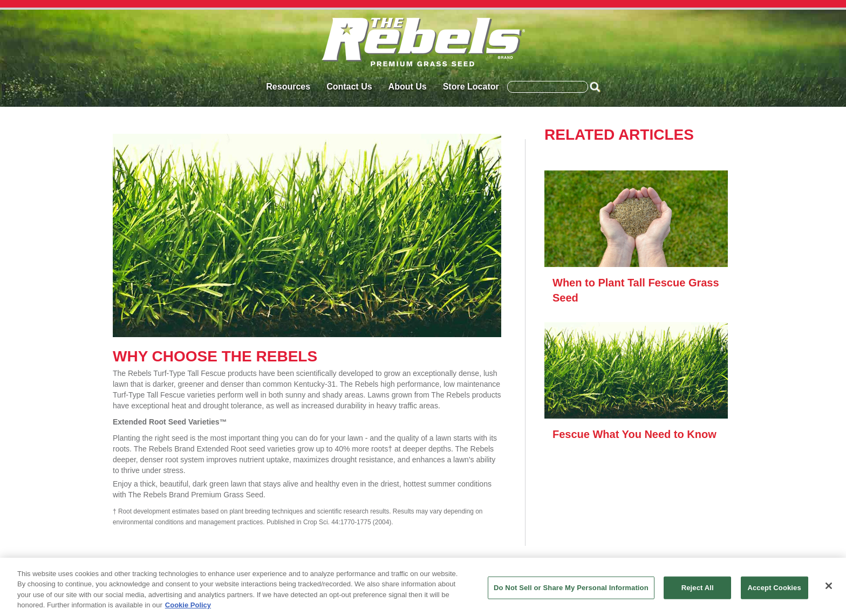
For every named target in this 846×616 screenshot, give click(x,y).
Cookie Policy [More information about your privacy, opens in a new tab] (188, 605)
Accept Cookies (774, 588)
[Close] (829, 586)
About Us (408, 87)
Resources (288, 87)
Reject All (698, 588)
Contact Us (349, 87)
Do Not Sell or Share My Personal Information (571, 588)
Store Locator (471, 87)
